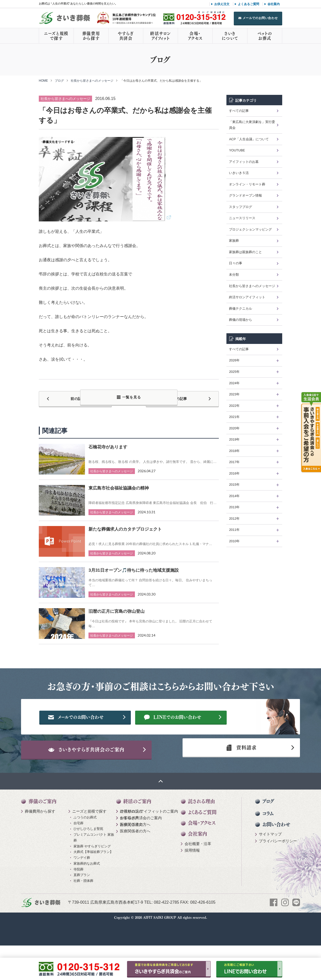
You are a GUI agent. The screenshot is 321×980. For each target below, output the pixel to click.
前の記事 (67, 397)
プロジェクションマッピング (250, 229)
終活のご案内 (137, 825)
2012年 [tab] (234, 519)
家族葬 (234, 241)
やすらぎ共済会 (126, 36)
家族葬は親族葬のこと (245, 252)
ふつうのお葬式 (85, 841)
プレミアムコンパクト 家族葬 (94, 861)
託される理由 (201, 825)
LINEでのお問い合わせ (193, 731)
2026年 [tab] (234, 360)
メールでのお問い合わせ (260, 18)
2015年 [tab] (234, 485)
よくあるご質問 (248, 4)
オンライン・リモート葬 (247, 184)
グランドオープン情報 (245, 195)
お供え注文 (222, 4)
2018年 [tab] (234, 451)
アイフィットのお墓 (244, 162)
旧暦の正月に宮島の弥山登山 (117, 608)
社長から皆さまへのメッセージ (92, 81)
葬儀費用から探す (91, 36)
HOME (43, 81)
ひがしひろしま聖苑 (88, 852)
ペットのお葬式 (265, 36)
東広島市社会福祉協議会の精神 (119, 485)
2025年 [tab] (234, 372)
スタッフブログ (240, 207)
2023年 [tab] (234, 394)
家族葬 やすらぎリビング (92, 870)
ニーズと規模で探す (56, 36)
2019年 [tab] (234, 439)
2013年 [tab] (234, 507)
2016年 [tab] (234, 473)
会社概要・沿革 (198, 867)
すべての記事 (239, 111)
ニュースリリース (242, 218)
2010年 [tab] (234, 541)
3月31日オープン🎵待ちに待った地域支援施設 (133, 567)
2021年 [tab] (234, 417)
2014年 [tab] (234, 496)
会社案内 (274, 4)
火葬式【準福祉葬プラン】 (93, 875)
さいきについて (230, 36)
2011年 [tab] (234, 530)
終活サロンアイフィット (160, 36)
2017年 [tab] (234, 462)
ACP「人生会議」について (249, 139)
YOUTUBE (237, 150)
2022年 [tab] (234, 406)
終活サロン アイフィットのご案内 (149, 835)
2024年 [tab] (234, 383)
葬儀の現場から (240, 320)
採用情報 (192, 874)
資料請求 (239, 768)
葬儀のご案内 (42, 825)
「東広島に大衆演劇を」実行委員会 (252, 125)
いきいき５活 (239, 173)
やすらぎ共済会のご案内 (141, 841)
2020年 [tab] (234, 428)
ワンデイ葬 (82, 881)
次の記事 (191, 397)
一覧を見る (132, 397)
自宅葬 (78, 846)
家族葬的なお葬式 (87, 887)
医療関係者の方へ (135, 848)
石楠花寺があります (108, 444)
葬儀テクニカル (240, 309)
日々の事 (236, 263)
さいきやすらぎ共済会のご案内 (98, 768)
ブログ (59, 81)
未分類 (234, 275)
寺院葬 (78, 893)
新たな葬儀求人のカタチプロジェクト (125, 526)
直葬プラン (82, 898)
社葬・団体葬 (83, 904)
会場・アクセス (195, 36)
